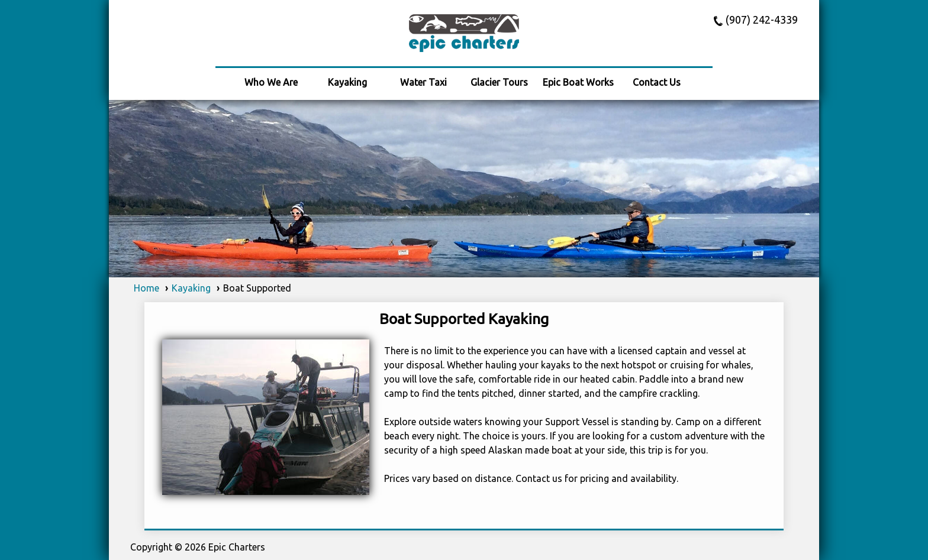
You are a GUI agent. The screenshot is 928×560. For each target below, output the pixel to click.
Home (146, 288)
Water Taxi (423, 82)
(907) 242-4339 (762, 20)
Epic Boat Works (578, 82)
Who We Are (271, 82)
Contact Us (657, 82)
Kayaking (347, 82)
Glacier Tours (499, 82)
